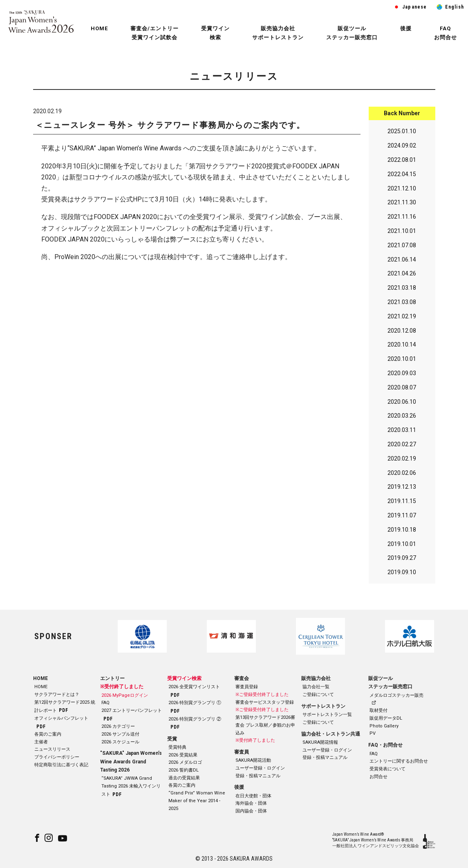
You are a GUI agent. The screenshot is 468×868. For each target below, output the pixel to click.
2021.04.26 (402, 275)
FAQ (105, 703)
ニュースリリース (52, 750)
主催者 (41, 742)
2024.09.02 (402, 148)
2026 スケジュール (120, 742)
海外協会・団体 (251, 804)
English (455, 7)
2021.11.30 (402, 204)
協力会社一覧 (316, 687)
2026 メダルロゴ (185, 763)
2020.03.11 (402, 432)
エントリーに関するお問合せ (399, 762)
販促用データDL (386, 718)
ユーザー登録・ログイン (260, 768)
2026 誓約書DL (184, 770)
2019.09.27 (402, 560)
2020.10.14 (402, 347)
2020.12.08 (402, 332)
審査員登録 (247, 687)
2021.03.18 (402, 290)
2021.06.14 (402, 261)
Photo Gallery (384, 726)
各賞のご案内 (48, 734)
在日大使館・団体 (253, 796)
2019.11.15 (402, 503)
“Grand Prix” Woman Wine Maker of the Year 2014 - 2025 (197, 801)
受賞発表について (387, 769)
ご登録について (318, 695)
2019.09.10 (402, 574)
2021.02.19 (402, 318)
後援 (406, 28)
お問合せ (378, 777)
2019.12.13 (402, 489)
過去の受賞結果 (184, 778)
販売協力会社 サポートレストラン (278, 33)
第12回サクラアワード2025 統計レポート (65, 706)
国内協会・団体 (251, 811)
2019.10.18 (402, 531)
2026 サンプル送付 (120, 734)
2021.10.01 (402, 233)
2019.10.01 (402, 546)
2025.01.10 (402, 133)
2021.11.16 (402, 219)
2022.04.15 (402, 176)
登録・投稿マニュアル (258, 776)
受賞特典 (177, 747)
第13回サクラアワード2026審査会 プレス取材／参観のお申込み (265, 725)
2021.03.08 (402, 304)
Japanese (415, 7)
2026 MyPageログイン (125, 695)
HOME (99, 28)
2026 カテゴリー (118, 727)
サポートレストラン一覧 (327, 715)
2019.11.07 (402, 517)
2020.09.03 (402, 375)
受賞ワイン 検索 (215, 33)
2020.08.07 (402, 389)
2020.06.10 (402, 403)
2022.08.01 (402, 161)
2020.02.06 (402, 474)
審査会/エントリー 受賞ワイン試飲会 (155, 33)
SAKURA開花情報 (320, 742)
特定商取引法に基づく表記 (61, 765)
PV (373, 734)
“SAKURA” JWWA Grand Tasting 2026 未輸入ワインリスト (131, 786)
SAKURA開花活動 (253, 761)
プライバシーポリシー (57, 757)
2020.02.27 (402, 446)
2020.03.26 (402, 418)
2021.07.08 (402, 247)
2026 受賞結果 (183, 755)
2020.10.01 (402, 361)
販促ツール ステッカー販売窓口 (352, 33)
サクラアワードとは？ (57, 695)
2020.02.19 (402, 460)
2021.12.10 (402, 190)
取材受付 (378, 711)
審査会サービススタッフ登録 (265, 702)
